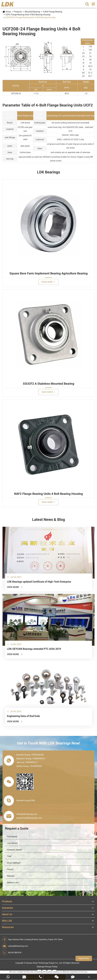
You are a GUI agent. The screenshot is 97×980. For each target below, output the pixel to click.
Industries (7, 908)
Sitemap (40, 967)
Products (18, 12)
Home (8, 12)
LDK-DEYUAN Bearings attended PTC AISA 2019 (34, 649)
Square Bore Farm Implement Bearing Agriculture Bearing (49, 273)
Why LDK (7, 921)
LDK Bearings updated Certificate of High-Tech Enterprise (39, 582)
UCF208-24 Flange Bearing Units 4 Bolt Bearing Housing (30, 17)
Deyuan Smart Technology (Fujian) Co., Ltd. (44, 963)
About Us (7, 914)
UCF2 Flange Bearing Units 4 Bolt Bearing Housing (28, 15)
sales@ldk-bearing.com (15, 946)
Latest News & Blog (48, 519)
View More (15, 587)
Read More (48, 282)
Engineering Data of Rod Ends (23, 716)
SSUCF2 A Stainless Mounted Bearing (49, 384)
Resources (8, 927)
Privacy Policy (51, 967)
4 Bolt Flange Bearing (53, 12)
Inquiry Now (84, 958)
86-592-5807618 (12, 953)
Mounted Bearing (32, 12)
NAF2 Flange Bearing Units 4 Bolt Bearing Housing (48, 494)
